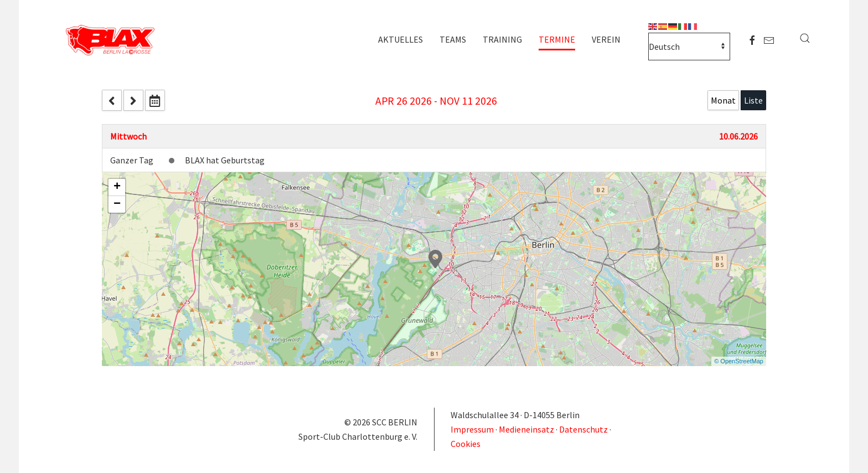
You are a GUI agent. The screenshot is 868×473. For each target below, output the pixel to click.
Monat (723, 100)
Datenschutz (583, 429)
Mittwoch (128, 136)
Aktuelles (401, 39)
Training (502, 39)
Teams (453, 39)
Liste (753, 100)
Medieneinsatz (526, 429)
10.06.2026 (738, 136)
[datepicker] (155, 100)
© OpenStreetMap (739, 361)
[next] (133, 100)
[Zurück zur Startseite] (113, 41)
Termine (557, 39)
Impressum (473, 429)
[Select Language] (689, 47)
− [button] (117, 204)
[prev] (112, 100)
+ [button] (117, 187)
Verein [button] (606, 39)
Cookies (466, 444)
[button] (805, 38)
